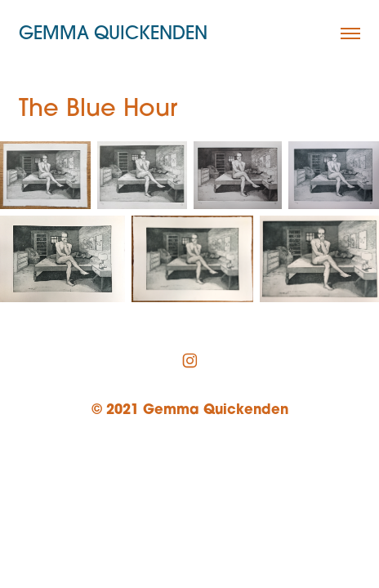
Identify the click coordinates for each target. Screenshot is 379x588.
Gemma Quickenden (113, 33)
